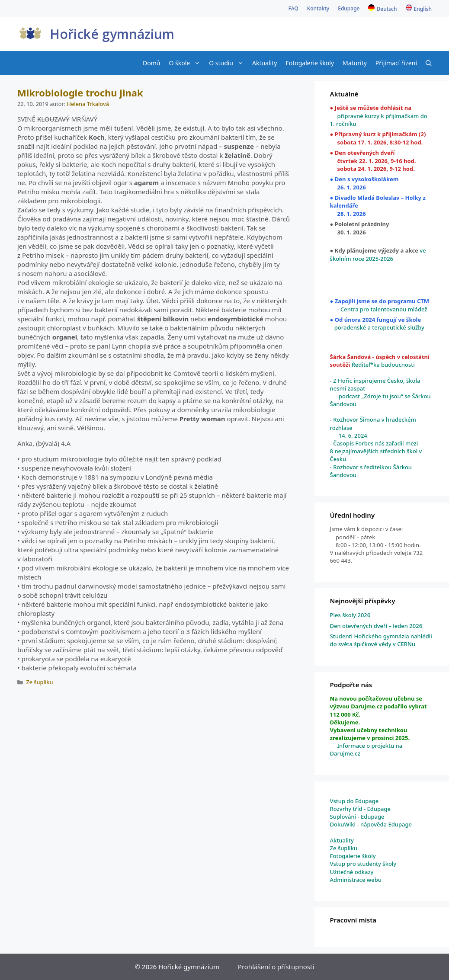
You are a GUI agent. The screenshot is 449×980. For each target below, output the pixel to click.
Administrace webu (356, 880)
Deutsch (386, 9)
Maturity (355, 63)
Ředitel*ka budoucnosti (382, 365)
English (423, 9)
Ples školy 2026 (350, 615)
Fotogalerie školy (310, 63)
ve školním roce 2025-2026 (378, 254)
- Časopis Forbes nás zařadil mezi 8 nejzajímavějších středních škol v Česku (376, 451)
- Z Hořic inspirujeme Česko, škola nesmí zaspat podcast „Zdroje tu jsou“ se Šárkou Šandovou (380, 392)
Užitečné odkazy (352, 872)
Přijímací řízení (396, 63)
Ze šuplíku (39, 682)
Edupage (349, 8)
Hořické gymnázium (112, 34)
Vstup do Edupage (354, 801)
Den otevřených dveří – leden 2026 (376, 626)
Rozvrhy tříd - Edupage (360, 809)
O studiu (228, 63)
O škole (187, 63)
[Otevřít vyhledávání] (429, 63)
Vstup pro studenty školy (363, 864)
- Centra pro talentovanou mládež (379, 309)
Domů (151, 63)
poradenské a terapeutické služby (379, 327)
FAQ (293, 8)
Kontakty (318, 8)
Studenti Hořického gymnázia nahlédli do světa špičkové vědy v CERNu (381, 640)
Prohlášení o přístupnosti (276, 967)
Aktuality (265, 63)
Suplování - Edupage (357, 817)
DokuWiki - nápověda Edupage (371, 824)
